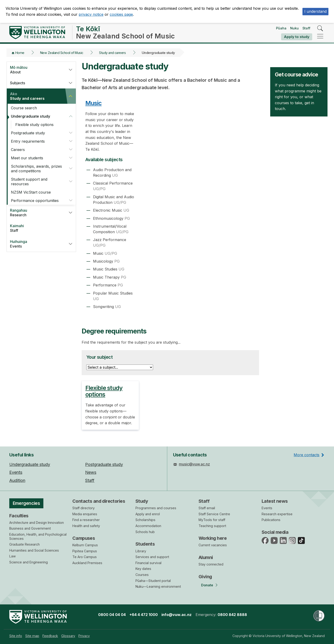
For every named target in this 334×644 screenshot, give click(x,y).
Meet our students (27, 158)
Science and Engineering (29, 562)
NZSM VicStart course (31, 192)
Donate (207, 585)
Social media (275, 532)
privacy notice (91, 14)
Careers (18, 150)
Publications (271, 520)
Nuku (294, 28)
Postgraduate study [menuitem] (104, 464)
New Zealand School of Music (62, 53)
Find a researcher (86, 520)
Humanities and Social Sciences (34, 550)
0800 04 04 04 (112, 615)
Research (36, 213)
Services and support (152, 557)
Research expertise (277, 514)
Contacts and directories (99, 501)
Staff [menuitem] (90, 480)
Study (142, 501)
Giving (205, 577)
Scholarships (145, 520)
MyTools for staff (212, 520)
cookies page (121, 14)
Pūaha (281, 28)
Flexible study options (34, 125)
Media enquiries (85, 514)
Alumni (206, 557)
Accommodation (148, 526)
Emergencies (26, 503)
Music (93, 103)
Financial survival (148, 563)
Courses (142, 575)
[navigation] (320, 36)
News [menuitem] (91, 472)
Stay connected (211, 564)
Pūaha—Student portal (153, 581)
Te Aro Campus (85, 557)
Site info (16, 636)
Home (20, 53)
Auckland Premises (87, 563)
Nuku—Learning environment (158, 586)
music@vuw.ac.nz (194, 464)
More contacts (307, 455)
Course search (24, 108)
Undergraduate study (31, 116)
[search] (320, 29)
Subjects (18, 83)
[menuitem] (16, 636)
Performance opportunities (35, 201)
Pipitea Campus (85, 551)
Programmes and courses (156, 508)
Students (145, 544)
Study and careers (112, 53)
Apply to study (297, 37)
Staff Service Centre (214, 514)
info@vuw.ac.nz (177, 615)
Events (36, 244)
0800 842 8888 (232, 615)
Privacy (84, 636)
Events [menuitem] (16, 472)
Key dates (143, 569)
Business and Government (30, 528)
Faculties (19, 516)
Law (13, 556)
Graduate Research (24, 544)
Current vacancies (213, 545)
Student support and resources (29, 182)
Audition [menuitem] (17, 480)
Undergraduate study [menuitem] (30, 464)
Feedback (50, 636)
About (36, 70)
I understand (315, 11)
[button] (71, 70)
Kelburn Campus (85, 545)
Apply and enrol (148, 514)
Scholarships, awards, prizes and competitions (36, 169)
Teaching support (212, 526)
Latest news (275, 501)
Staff (306, 28)
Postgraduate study (28, 133)
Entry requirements (28, 141)
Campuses (84, 538)
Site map (32, 636)
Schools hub (145, 532)
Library (141, 551)
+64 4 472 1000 (144, 615)
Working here (213, 538)
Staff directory (83, 508)
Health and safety (86, 526)
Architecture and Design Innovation (37, 523)
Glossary (68, 636)
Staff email (207, 508)
